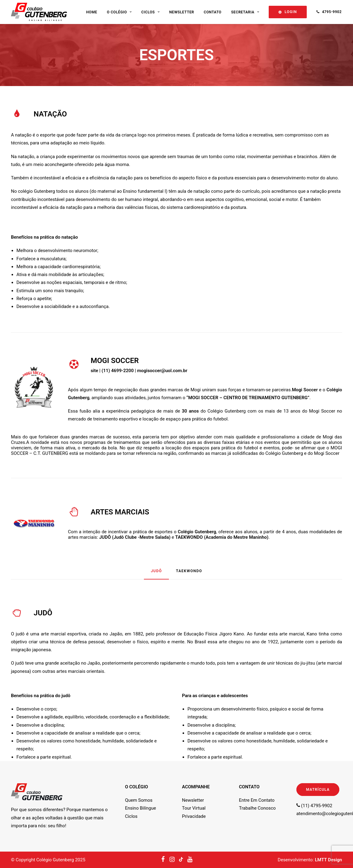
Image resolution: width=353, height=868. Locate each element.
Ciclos (150, 12)
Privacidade (194, 816)
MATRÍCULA (318, 790)
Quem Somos (139, 800)
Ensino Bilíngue (141, 808)
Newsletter (182, 12)
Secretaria (245, 12)
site (94, 371)
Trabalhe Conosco (257, 808)
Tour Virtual (194, 808)
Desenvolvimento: (310, 860)
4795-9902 (332, 12)
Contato (212, 12)
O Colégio (119, 12)
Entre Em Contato (257, 800)
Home (92, 12)
